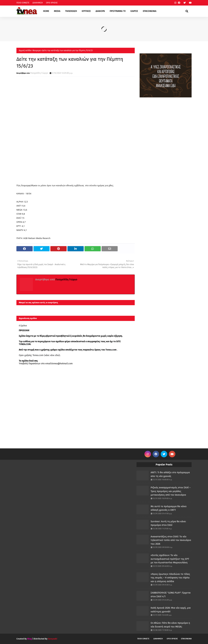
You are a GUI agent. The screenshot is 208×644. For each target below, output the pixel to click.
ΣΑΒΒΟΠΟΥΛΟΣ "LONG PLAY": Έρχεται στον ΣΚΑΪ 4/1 (171, 595)
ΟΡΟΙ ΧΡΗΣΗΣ (52, 3)
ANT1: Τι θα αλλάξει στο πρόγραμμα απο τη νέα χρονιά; (170, 474)
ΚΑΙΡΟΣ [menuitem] (134, 11)
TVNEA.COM (25, 344)
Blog (29, 639)
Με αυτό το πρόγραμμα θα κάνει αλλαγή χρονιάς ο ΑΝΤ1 (169, 508)
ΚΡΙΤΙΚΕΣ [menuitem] (86, 11)
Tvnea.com (111, 350)
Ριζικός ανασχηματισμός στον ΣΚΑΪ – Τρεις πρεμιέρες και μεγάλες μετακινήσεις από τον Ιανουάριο (171, 491)
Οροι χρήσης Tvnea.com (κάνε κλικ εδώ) (39, 355)
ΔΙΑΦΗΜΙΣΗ (38, 3)
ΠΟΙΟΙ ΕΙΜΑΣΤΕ (23, 3)
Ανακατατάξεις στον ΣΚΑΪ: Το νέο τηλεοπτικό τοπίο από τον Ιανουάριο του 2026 (171, 540)
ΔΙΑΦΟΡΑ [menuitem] (100, 11)
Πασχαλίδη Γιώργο (39, 73)
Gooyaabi (53, 639)
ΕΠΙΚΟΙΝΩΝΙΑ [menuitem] (150, 11)
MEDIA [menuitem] (57, 11)
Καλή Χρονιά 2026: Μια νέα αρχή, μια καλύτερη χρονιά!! (171, 610)
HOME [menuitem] (46, 11)
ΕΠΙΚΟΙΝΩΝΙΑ (186, 639)
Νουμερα (37, 50)
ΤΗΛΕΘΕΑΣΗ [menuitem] (71, 11)
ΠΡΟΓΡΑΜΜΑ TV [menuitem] (118, 11)
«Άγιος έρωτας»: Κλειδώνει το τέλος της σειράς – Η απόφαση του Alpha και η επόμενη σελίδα (170, 578)
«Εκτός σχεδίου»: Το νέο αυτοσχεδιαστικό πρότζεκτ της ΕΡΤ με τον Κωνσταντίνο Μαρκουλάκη (170, 559)
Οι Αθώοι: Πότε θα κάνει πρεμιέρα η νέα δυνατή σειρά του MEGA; (170, 625)
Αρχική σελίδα (25, 50)
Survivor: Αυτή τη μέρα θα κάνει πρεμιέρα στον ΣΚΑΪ (168, 523)
